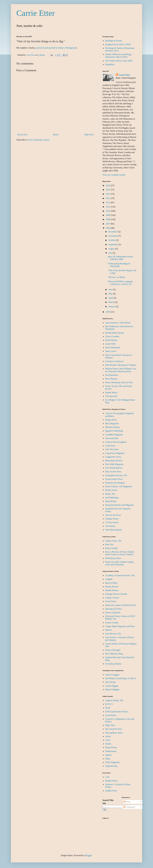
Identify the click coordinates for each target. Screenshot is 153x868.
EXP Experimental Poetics (117, 712)
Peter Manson (111, 379)
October (112, 240)
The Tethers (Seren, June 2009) (119, 61)
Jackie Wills (111, 344)
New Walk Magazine (114, 464)
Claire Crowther (112, 336)
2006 (108, 228)
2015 (108, 190)
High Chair (110, 725)
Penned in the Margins (115, 483)
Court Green (111, 601)
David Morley (111, 340)
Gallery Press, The (113, 541)
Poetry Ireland (111, 548)
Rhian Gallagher (112, 690)
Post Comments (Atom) (39, 140)
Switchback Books (113, 664)
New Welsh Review (114, 468)
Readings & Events (114, 41)
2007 (108, 224)
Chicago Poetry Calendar (116, 594)
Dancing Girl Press (114, 609)
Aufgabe (109, 579)
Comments (129, 807)
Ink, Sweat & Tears (114, 729)
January (112, 306)
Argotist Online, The (114, 700)
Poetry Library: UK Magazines (119, 486)
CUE (107, 777)
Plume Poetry (111, 747)
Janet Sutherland (112, 348)
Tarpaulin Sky (111, 766)
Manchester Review (114, 461)
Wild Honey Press (113, 558)
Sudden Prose (111, 791)
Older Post (89, 135)
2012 (108, 202)
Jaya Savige (110, 682)
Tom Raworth (111, 396)
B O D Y (109, 704)
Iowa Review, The (113, 634)
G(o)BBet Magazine (114, 435)
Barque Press (111, 420)
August (112, 249)
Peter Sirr (109, 544)
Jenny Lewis (111, 351)
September (113, 244)
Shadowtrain (111, 751)
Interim (108, 630)
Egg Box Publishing (114, 431)
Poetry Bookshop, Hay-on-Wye (119, 382)
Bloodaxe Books (112, 427)
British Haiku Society (115, 333)
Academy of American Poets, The (120, 575)
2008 (108, 219)
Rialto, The (110, 494)
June (111, 289)
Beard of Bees (111, 583)
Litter (108, 740)
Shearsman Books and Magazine (119, 505)
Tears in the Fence (113, 515)
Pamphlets (110, 64)
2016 (108, 185)
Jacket (108, 736)
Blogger (88, 855)
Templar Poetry (112, 519)
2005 (108, 312)
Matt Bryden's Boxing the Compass (121, 365)
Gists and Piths (112, 438)
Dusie (108, 708)
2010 (108, 211)
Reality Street (111, 490)
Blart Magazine (112, 423)
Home (56, 135)
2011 (108, 207)
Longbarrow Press (113, 457)
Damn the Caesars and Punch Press (121, 605)
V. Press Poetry (112, 522)
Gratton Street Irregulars (116, 442)
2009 (108, 215)
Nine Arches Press (113, 472)
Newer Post (22, 135)
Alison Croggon (112, 675)
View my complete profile (114, 175)
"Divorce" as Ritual (116, 277)
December (113, 232)
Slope (108, 759)
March (112, 302)
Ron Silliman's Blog (114, 654)
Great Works (111, 715)
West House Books (113, 530)
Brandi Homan (112, 590)
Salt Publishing (112, 498)
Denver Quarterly (113, 612)
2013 (108, 198)
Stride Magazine (112, 762)
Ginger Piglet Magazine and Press (120, 626)
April (111, 298)
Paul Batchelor (112, 375)
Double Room (111, 781)
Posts (127, 802)
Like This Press (112, 449)
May (111, 294)
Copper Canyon (112, 598)
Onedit (108, 744)
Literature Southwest (114, 361)
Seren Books (111, 501)
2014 (108, 194)
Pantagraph (71, 48)
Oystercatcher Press (114, 479)
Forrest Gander (112, 623)
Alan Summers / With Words (118, 323)
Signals (108, 755)
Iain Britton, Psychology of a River (121, 678)
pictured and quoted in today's (51, 48)
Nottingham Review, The (116, 475)
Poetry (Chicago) (113, 650)
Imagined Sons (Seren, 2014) (118, 44)
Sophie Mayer (111, 392)
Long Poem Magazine (115, 453)
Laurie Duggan (112, 686)
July (111, 253)
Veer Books (110, 526)
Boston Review (112, 587)
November (113, 236)
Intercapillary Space (114, 733)
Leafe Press (110, 446)
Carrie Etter (36, 13)
